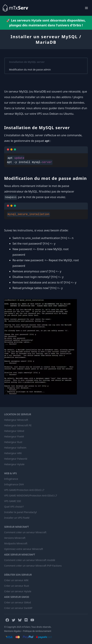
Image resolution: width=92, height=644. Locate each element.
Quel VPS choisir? (14, 507)
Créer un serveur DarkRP (18, 608)
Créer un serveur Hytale (18, 591)
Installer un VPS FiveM (17, 518)
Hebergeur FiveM (14, 436)
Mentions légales (12, 631)
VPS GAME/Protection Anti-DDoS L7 (24, 490)
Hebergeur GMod (14, 431)
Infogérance (11, 479)
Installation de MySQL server (27, 62)
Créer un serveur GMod (18, 602)
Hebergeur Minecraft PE (18, 425)
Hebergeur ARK (13, 453)
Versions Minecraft (15, 538)
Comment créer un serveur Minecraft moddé (30, 560)
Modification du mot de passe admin (30, 70)
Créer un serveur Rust (17, 586)
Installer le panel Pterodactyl (20, 512)
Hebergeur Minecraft (16, 420)
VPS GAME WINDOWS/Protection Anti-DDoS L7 (31, 495)
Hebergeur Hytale (14, 464)
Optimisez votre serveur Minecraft (24, 549)
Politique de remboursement (37, 631)
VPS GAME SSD (13, 501)
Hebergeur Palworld (16, 459)
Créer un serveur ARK (16, 580)
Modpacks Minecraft (16, 543)
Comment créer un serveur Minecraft (25, 532)
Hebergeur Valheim (15, 448)
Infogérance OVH (14, 484)
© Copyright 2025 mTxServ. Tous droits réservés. (28, 627)
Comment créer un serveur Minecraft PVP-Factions (33, 566)
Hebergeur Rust (13, 442)
